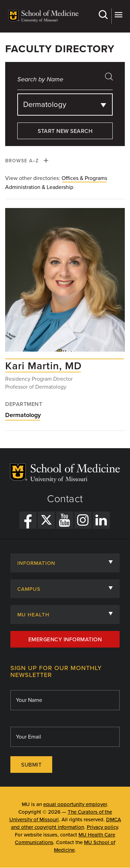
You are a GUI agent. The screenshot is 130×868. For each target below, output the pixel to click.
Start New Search (65, 131)
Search (103, 15)
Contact (65, 499)
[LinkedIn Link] (101, 520)
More (118, 15)
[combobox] (65, 105)
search (112, 79)
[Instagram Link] (83, 520)
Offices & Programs (84, 178)
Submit (31, 765)
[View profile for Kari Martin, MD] (65, 283)
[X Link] (46, 520)
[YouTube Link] (65, 520)
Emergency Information (65, 640)
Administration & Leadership (39, 187)
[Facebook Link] (28, 520)
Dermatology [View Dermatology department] (23, 415)
